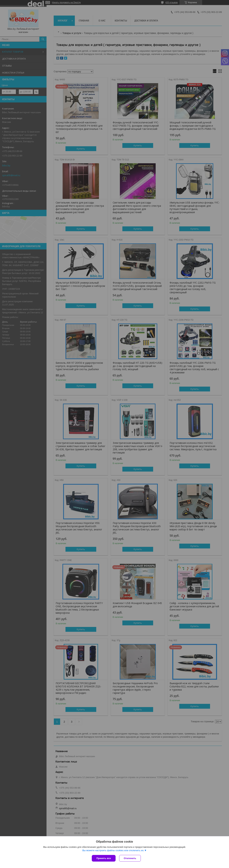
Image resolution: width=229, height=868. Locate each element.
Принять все (104, 858)
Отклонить (130, 858)
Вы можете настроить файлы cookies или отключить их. (113, 850)
